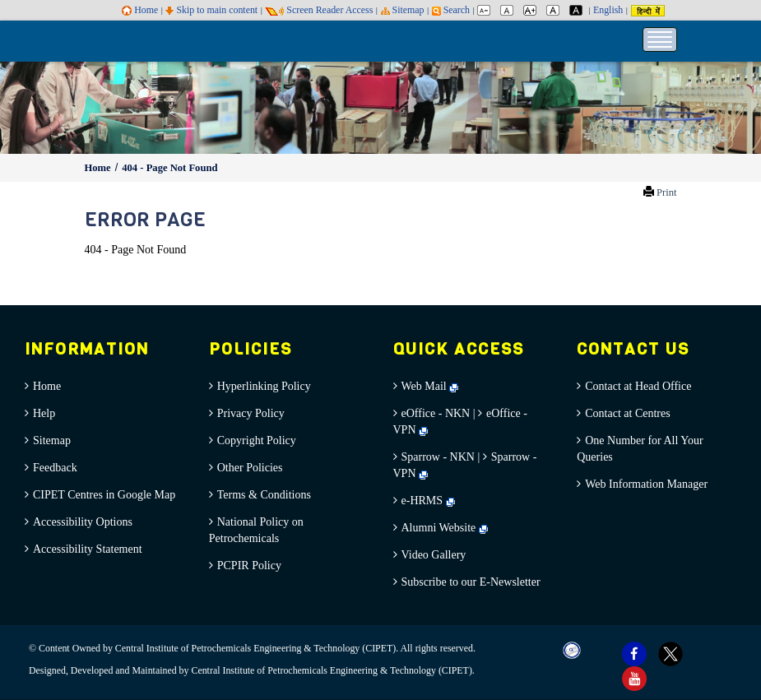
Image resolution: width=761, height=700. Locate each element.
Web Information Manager (646, 484)
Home (140, 10)
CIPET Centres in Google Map (104, 495)
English (608, 10)
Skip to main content (211, 10)
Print (667, 192)
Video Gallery (434, 555)
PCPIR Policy (249, 566)
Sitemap (403, 10)
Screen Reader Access (319, 10)
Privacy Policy (251, 413)
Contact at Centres (627, 413)
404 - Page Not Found (169, 168)
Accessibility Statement (88, 549)
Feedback (55, 468)
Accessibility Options (83, 522)
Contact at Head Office (638, 386)
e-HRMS (428, 501)
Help (44, 413)
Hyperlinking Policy (264, 386)
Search (451, 10)
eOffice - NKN (436, 413)
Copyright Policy (257, 440)
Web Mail (430, 386)
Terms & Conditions (264, 495)
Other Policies (250, 468)
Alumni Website (445, 528)
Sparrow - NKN (438, 457)
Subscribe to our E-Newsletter (471, 582)
